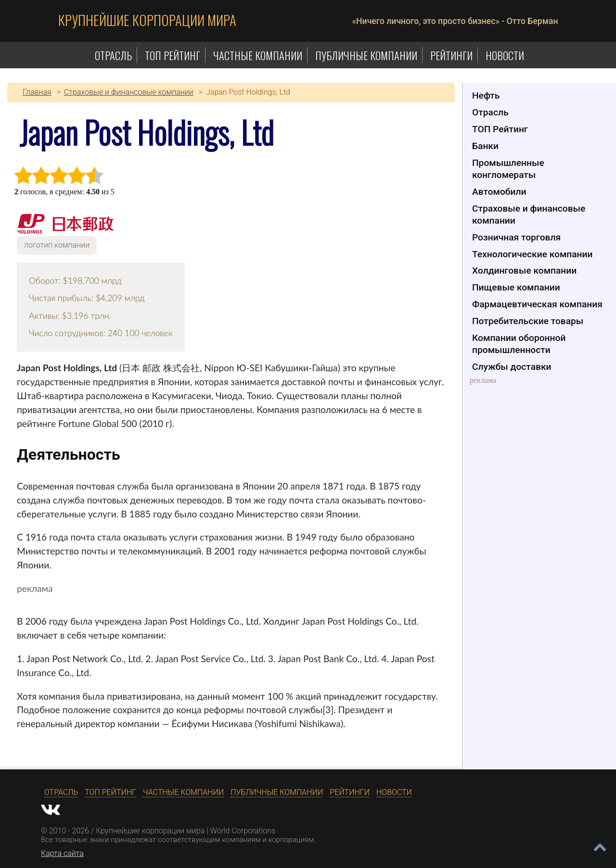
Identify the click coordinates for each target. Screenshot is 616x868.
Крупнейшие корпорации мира (147, 20)
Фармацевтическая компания (537, 304)
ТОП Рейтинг (173, 55)
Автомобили (499, 192)
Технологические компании (533, 254)
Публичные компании (366, 55)
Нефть (486, 95)
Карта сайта (62, 853)
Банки (485, 146)
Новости (505, 55)
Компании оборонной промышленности (519, 344)
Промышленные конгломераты (508, 169)
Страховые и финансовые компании (529, 214)
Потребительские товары (528, 321)
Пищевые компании (516, 287)
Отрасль (113, 55)
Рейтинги (451, 55)
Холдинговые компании (524, 270)
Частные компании (258, 55)
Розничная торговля (516, 237)
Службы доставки (512, 367)
